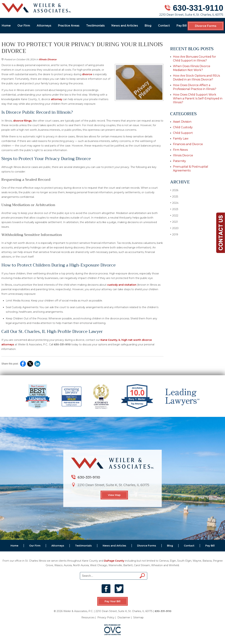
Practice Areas (69, 26)
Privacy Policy (106, 617)
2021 (174, 222)
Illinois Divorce (48, 59)
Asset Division (182, 122)
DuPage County (114, 561)
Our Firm (24, 26)
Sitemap (138, 617)
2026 (174, 190)
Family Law (181, 139)
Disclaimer (124, 617)
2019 (174, 234)
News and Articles (125, 26)
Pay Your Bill (112, 601)
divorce (87, 74)
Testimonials (95, 26)
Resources (88, 617)
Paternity (179, 161)
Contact (164, 26)
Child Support (183, 133)
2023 (174, 209)
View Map (114, 495)
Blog (148, 26)
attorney (57, 99)
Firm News (180, 150)
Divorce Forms (206, 26)
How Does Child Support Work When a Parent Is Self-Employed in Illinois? (198, 98)
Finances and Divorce (188, 144)
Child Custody (183, 127)
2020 (174, 228)
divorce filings (22, 121)
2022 (174, 215)
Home (6, 26)
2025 (174, 196)
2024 (174, 203)
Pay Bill (182, 26)
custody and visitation (122, 285)
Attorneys (44, 26)
